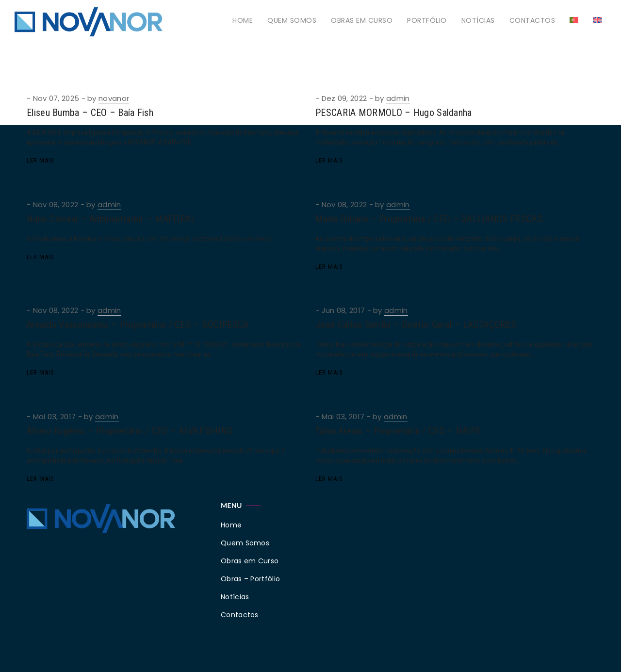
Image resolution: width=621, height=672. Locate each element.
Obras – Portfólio (250, 579)
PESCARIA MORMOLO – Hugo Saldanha (394, 113)
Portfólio (427, 20)
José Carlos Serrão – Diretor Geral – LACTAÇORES (416, 325)
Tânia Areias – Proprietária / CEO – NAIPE (398, 431)
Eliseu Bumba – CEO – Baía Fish (90, 113)
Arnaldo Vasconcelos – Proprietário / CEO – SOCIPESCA (138, 325)
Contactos (532, 20)
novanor (114, 98)
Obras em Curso (362, 20)
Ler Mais (41, 160)
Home (243, 20)
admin (398, 98)
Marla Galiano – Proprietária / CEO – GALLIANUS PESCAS (429, 219)
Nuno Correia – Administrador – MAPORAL (111, 219)
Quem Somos (292, 20)
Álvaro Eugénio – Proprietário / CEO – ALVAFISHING (130, 431)
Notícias (478, 20)
